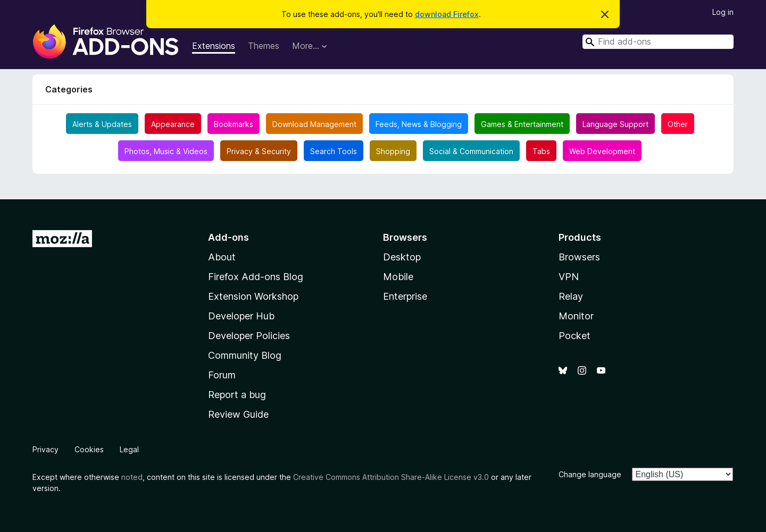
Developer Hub (241, 316)
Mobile (398, 277)
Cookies (89, 449)
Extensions (214, 46)
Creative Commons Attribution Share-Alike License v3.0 (391, 477)
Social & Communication (471, 151)
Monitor (576, 316)
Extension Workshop (253, 296)
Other (678, 124)
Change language (590, 474)
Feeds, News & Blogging (419, 124)
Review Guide (238, 414)
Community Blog (245, 355)
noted (132, 477)
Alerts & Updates (102, 124)
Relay (571, 296)
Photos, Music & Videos (166, 151)
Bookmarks (234, 124)
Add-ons (228, 237)
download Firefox (447, 14)
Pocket (574, 336)
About (222, 257)
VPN (569, 277)
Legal (129, 449)
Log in (723, 12)
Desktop (402, 257)
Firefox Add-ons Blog (256, 277)
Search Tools (334, 151)
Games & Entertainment (522, 124)
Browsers (579, 257)
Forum (222, 375)
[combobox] (658, 42)
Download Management (314, 124)
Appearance (173, 124)
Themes (264, 46)
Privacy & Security (259, 151)
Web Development (602, 151)
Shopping (393, 151)
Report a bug (237, 395)
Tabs (541, 151)
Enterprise (405, 296)
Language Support (615, 124)
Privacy (45, 449)
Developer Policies (249, 336)
